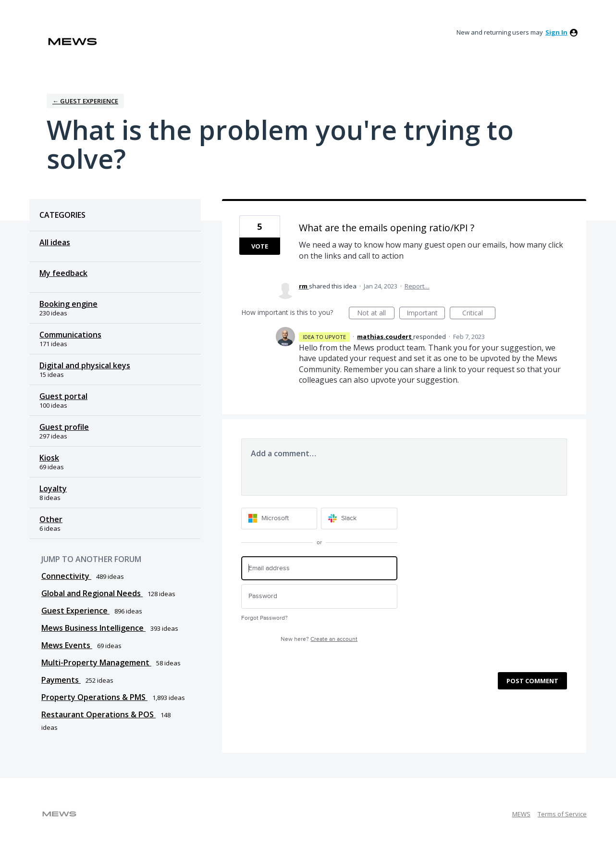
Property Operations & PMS (94, 697)
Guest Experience (75, 611)
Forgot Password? (265, 618)
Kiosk (49, 458)
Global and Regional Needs (92, 593)
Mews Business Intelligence (93, 628)
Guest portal (63, 396)
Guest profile (64, 427)
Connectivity (66, 576)
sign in (556, 32)
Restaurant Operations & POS (99, 714)
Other (51, 519)
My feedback (63, 273)
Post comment (532, 681)
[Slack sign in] (359, 519)
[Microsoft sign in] (279, 519)
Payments (61, 680)
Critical (479, 314)
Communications (70, 335)
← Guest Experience (85, 101)
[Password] (319, 596)
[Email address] (319, 569)
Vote (260, 246)
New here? (319, 639)
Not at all (376, 314)
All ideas (55, 242)
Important (426, 314)
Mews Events (67, 645)
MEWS (521, 814)
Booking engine (68, 304)
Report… (417, 286)
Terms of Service (562, 814)
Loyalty (53, 488)
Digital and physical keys (85, 365)
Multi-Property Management (96, 662)
